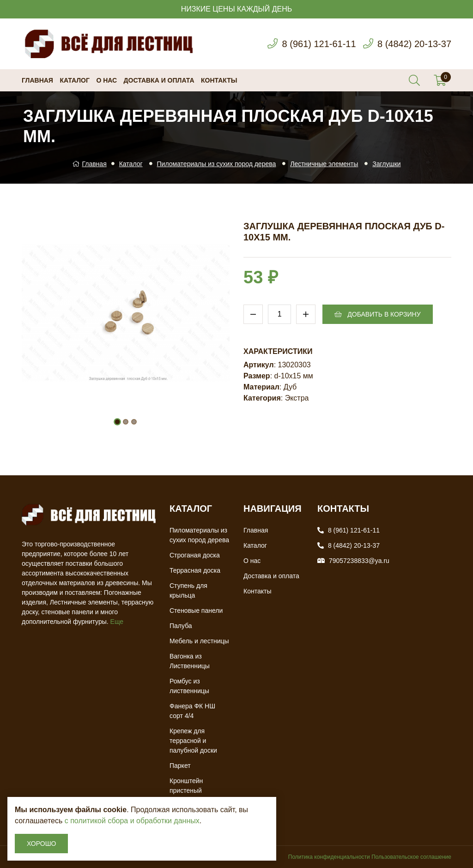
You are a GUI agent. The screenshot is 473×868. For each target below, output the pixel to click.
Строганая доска (195, 555)
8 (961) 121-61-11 (319, 44)
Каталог (75, 80)
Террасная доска (195, 570)
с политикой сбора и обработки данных (132, 821)
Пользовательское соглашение (411, 857)
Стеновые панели (196, 611)
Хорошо (41, 844)
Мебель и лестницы (199, 641)
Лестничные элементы (324, 164)
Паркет (180, 766)
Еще (117, 622)
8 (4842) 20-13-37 (414, 44)
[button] (117, 422)
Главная (37, 80)
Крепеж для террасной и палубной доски (193, 741)
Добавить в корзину (377, 314)
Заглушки (386, 164)
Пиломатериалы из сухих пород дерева (217, 164)
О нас (106, 80)
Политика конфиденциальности (329, 857)
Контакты (219, 80)
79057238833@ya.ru (359, 561)
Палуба (181, 626)
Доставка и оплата (159, 80)
